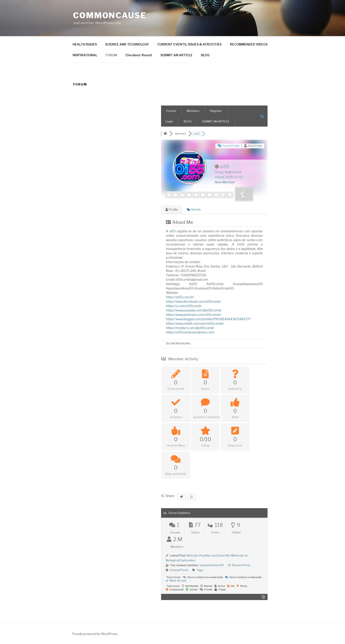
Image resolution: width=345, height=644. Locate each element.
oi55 (172, 231)
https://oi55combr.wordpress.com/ (190, 332)
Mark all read (176, 581)
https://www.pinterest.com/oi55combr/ (194, 315)
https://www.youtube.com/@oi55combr (194, 310)
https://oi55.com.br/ (180, 297)
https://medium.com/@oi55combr (190, 328)
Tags (200, 570)
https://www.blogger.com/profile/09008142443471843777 (208, 319)
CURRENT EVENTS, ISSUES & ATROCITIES (189, 44)
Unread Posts (179, 570)
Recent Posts (241, 565)
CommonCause (110, 15)
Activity (194, 209)
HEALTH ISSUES (85, 44)
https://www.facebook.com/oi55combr (193, 301)
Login (169, 121)
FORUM (111, 55)
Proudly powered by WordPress (95, 634)
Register (216, 111)
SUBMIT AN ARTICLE (176, 55)
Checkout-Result (139, 55)
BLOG (205, 55)
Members (193, 111)
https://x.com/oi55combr (184, 306)
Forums (171, 111)
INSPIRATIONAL (85, 55)
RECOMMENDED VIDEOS (249, 44)
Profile (172, 209)
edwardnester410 (212, 565)
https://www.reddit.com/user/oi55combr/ (195, 323)
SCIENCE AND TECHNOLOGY (127, 44)
